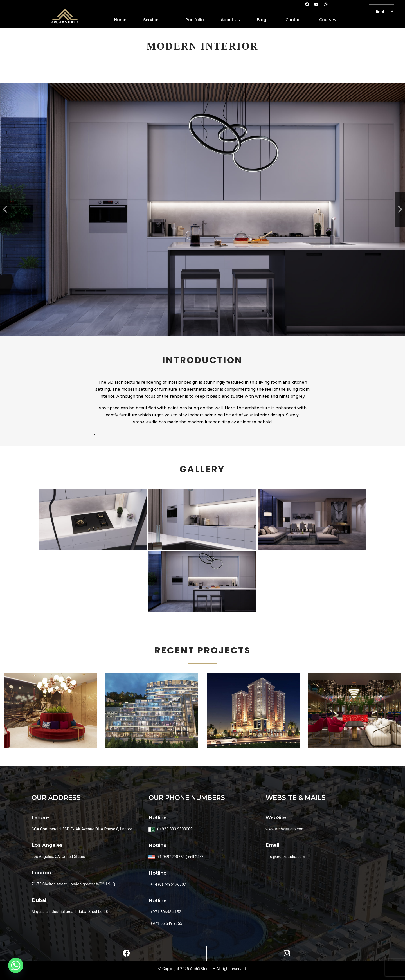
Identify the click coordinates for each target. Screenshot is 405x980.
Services (155, 20)
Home (120, 20)
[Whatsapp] (16, 965)
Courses (328, 20)
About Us (230, 20)
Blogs (263, 20)
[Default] (382, 11)
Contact (294, 20)
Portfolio (195, 20)
